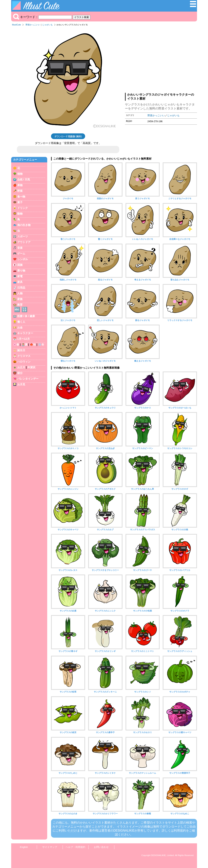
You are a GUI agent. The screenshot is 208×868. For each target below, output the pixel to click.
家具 (20, 282)
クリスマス (24, 356)
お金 (20, 327)
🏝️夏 (24, 345)
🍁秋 (33, 345)
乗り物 (21, 271)
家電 (20, 276)
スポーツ (23, 236)
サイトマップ (50, 847)
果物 (20, 185)
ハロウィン (24, 362)
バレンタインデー (28, 379)
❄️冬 (41, 345)
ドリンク (23, 208)
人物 (20, 293)
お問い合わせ (101, 847)
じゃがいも (47, 25)
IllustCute (17, 25)
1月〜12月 (24, 339)
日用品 (21, 288)
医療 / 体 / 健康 (26, 316)
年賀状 (31, 367)
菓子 (20, 202)
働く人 (21, 322)
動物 (20, 214)
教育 (20, 305)
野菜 (20, 191)
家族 (20, 299)
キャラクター (25, 333)
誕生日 (21, 350)
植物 (20, 174)
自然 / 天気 (24, 179)
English (24, 847)
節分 (20, 373)
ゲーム (21, 253)
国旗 (20, 265)
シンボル (23, 259)
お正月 (21, 367)
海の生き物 (24, 225)
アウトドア (24, 242)
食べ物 (21, 197)
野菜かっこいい (33, 25)
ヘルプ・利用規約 (75, 847)
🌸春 (16, 345)
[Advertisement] (161, 61)
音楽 (20, 248)
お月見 (21, 384)
